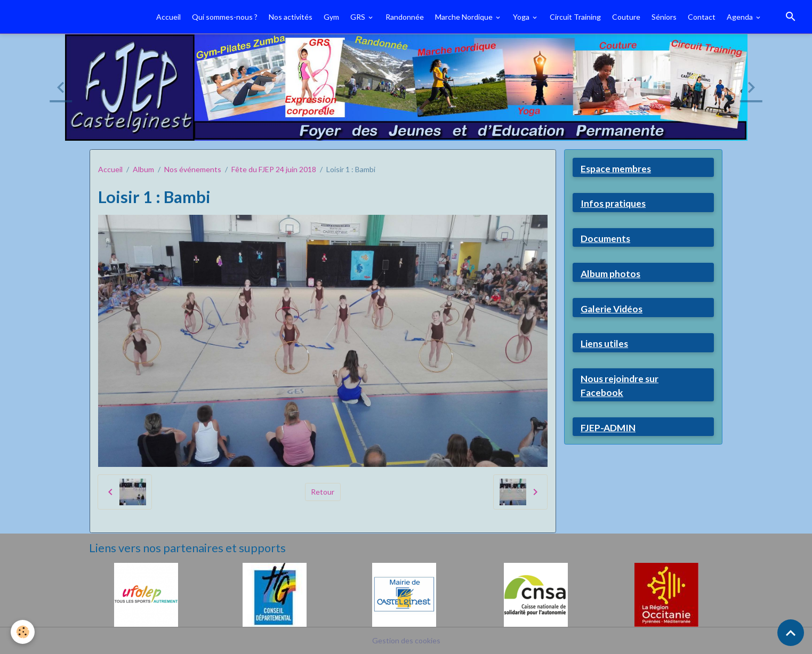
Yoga (522, 17)
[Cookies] (23, 632)
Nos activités (291, 17)
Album (143, 169)
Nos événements (193, 169)
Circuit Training (575, 17)
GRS (359, 17)
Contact (702, 17)
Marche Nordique (465, 17)
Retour (323, 492)
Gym (331, 17)
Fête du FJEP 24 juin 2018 (274, 169)
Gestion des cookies (406, 640)
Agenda (741, 17)
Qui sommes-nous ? (225, 17)
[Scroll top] (791, 633)
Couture (626, 17)
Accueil (168, 17)
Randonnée (405, 17)
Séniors (664, 17)
